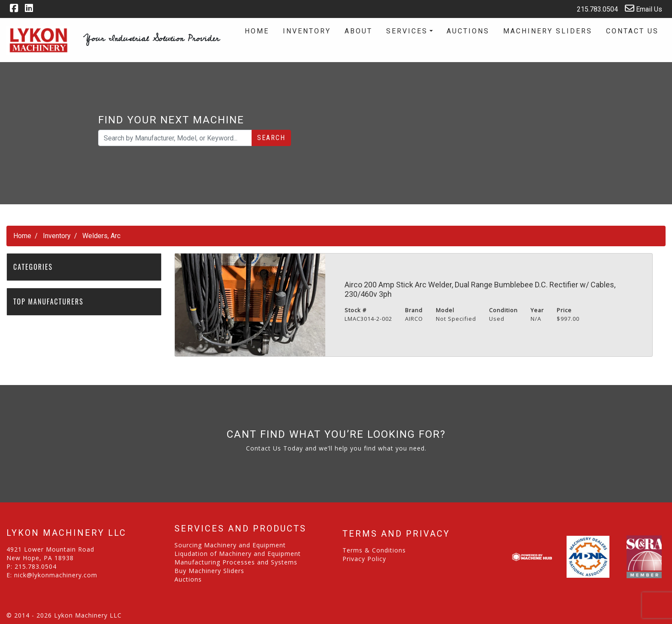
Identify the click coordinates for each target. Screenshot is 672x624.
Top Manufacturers (53, 302)
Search (271, 138)
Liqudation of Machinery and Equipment (238, 554)
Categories (38, 267)
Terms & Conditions (374, 550)
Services (407, 31)
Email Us (643, 8)
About (358, 31)
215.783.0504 (592, 8)
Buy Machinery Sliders (209, 571)
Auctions (468, 31)
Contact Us (632, 31)
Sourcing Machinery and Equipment (230, 545)
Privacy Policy (364, 559)
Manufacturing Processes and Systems (236, 562)
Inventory (307, 31)
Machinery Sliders (548, 31)
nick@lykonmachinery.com (56, 575)
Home (257, 31)
